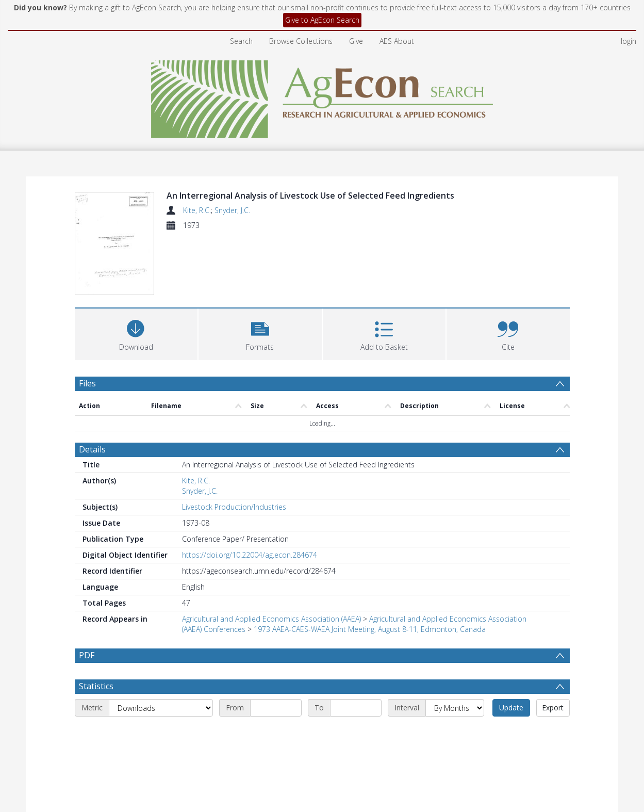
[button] (260, 272)
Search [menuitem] (241, 41)
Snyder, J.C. (232, 210)
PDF (87, 594)
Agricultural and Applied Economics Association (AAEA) (271, 558)
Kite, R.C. (197, 210)
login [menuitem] (629, 41)
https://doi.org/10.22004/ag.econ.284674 (250, 494)
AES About (397, 41)
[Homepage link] (322, 96)
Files (87, 322)
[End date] (356, 647)
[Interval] (455, 647)
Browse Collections (301, 41)
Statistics (96, 625)
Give (356, 41)
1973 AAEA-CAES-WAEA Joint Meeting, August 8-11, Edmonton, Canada (370, 568)
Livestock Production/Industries (234, 446)
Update (511, 647)
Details (92, 388)
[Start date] (276, 647)
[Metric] (161, 647)
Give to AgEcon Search (322, 20)
